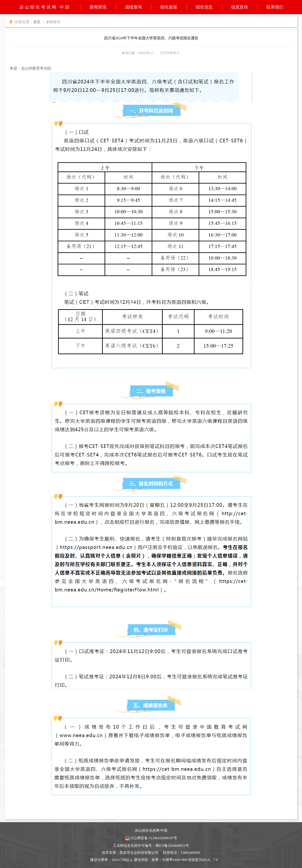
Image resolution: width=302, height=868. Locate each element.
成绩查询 (133, 7)
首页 (37, 22)
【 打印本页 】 (170, 53)
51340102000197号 (163, 838)
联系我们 (275, 7)
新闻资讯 (98, 7)
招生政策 (169, 7)
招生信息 (204, 7)
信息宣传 (240, 7)
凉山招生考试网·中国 (45, 7)
